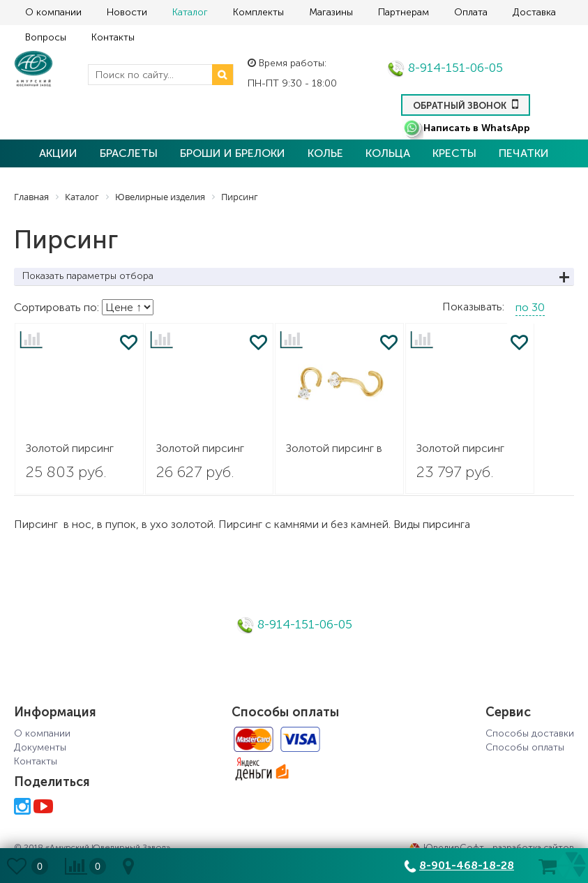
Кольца (388, 153)
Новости (127, 12)
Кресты (454, 153)
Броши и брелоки (233, 153)
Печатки (524, 153)
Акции (58, 153)
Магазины (331, 12)
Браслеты (129, 153)
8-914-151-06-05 (445, 68)
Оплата (471, 12)
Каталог (190, 12)
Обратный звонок (466, 104)
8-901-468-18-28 (467, 865)
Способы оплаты (525, 747)
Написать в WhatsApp (466, 128)
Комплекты (258, 12)
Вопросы (46, 37)
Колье (325, 153)
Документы (40, 747)
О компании (53, 12)
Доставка (534, 12)
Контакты (113, 37)
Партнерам (404, 12)
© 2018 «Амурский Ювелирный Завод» (92, 847)
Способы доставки (530, 733)
